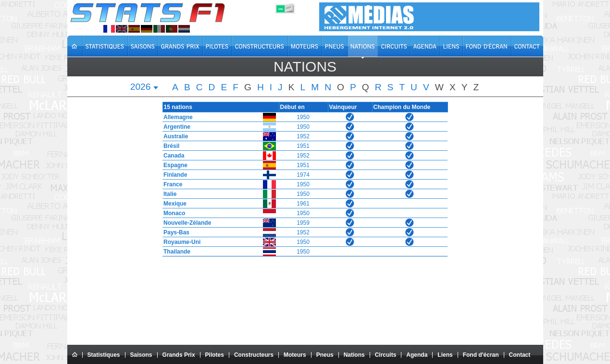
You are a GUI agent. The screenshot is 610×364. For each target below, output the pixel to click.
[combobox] (145, 88)
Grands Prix (179, 355)
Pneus (325, 355)
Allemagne (176, 117)
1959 (303, 223)
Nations (354, 355)
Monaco (172, 213)
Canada (172, 156)
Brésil (169, 146)
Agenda (417, 355)
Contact (520, 355)
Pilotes (215, 355)
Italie (168, 194)
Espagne (174, 165)
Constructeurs (254, 355)
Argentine (175, 127)
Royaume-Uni (180, 242)
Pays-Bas (174, 232)
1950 (303, 117)
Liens (445, 355)
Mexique (173, 204)
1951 (303, 146)
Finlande (173, 175)
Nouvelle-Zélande (185, 223)
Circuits (386, 355)
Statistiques (104, 355)
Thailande (175, 252)
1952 (303, 136)
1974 (303, 175)
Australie (174, 136)
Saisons (141, 355)
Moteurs (295, 355)
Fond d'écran (481, 355)
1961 (303, 204)
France (171, 184)
